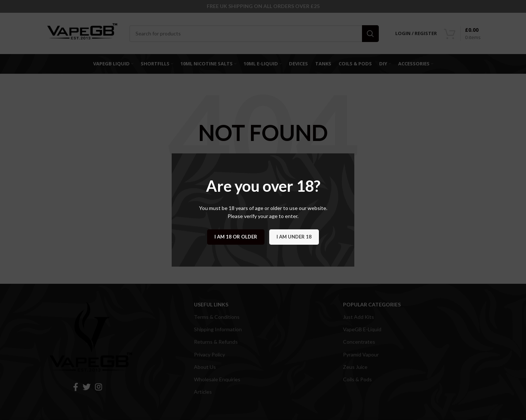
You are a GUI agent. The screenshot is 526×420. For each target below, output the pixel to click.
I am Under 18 (294, 237)
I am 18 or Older (236, 237)
